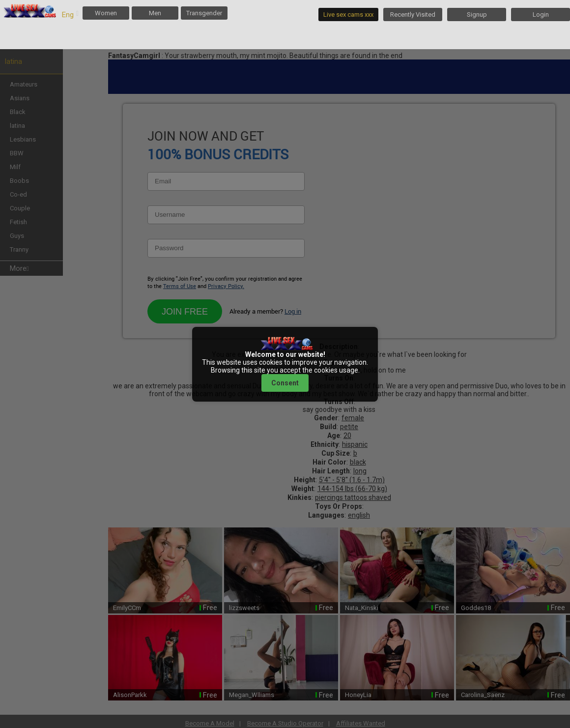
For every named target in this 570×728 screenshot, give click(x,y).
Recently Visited (413, 15)
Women (106, 13)
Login (541, 15)
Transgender (204, 13)
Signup (477, 15)
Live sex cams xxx (348, 15)
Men (155, 13)
